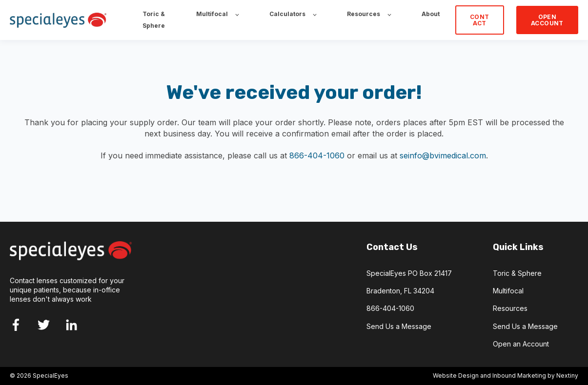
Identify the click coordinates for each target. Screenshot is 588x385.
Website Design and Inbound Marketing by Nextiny (506, 375)
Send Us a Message (399, 326)
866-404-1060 (317, 155)
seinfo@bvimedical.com (443, 155)
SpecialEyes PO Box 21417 (409, 273)
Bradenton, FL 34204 (400, 291)
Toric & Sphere (517, 273)
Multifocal (508, 291)
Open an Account (521, 344)
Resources (510, 308)
